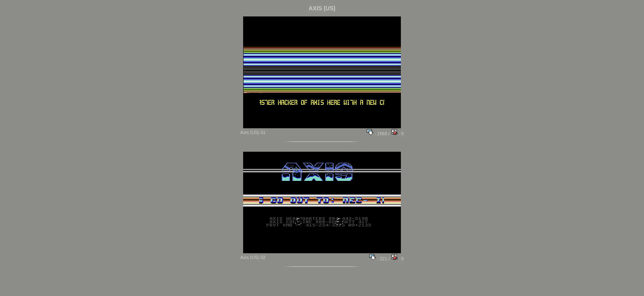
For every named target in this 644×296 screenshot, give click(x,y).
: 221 (378, 259)
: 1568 (377, 134)
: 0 (397, 134)
